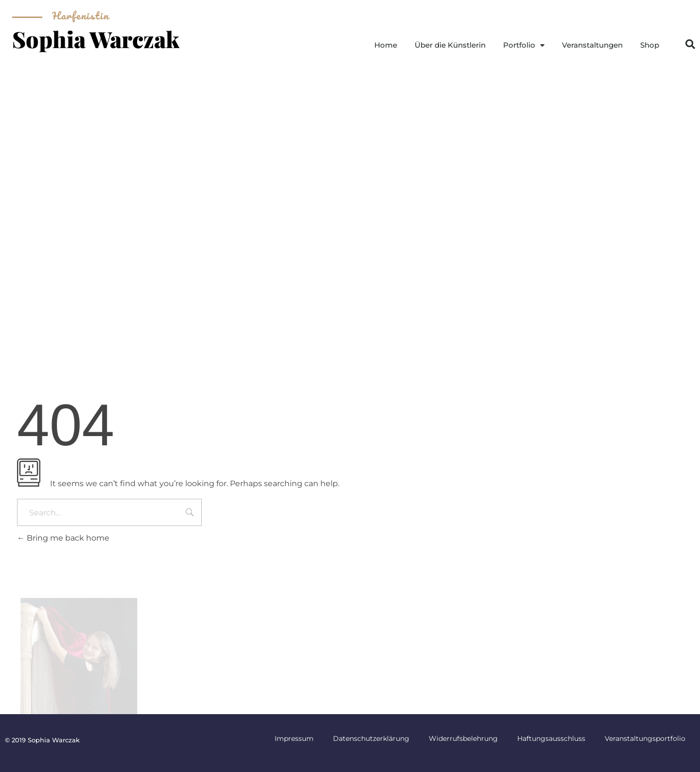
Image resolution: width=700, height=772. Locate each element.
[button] (690, 44)
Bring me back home (63, 538)
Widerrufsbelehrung (463, 738)
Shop (650, 45)
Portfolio (524, 45)
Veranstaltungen (592, 45)
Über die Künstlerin (450, 45)
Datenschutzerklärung (371, 738)
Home (386, 45)
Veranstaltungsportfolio (645, 738)
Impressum (294, 738)
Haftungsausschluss (551, 738)
